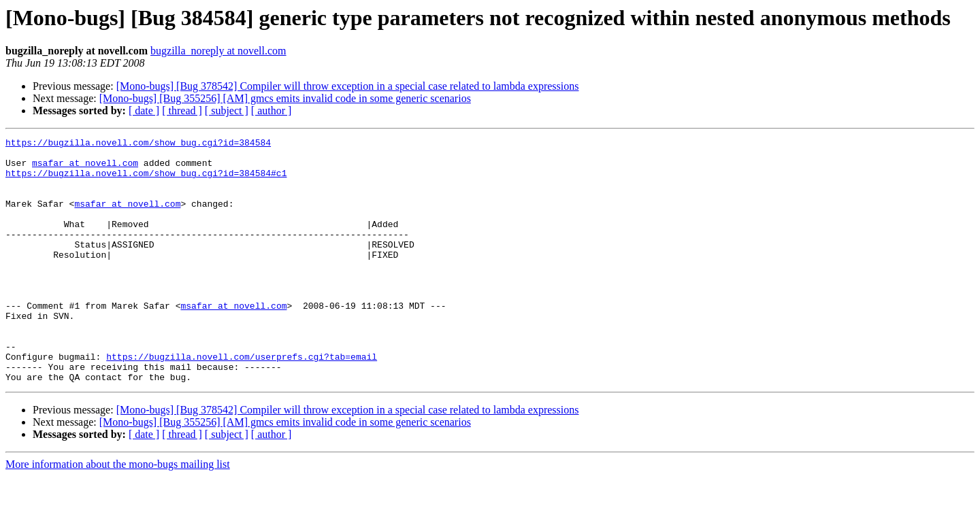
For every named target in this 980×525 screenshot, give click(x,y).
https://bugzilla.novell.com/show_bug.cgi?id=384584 (138, 144)
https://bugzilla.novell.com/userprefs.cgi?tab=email (242, 401)
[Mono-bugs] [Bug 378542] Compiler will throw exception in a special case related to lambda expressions (348, 86)
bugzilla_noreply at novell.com (218, 51)
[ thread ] (182, 111)
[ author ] (272, 111)
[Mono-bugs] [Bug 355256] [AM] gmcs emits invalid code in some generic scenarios (285, 98)
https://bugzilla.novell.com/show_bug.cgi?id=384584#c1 (146, 181)
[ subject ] (227, 111)
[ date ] (144, 111)
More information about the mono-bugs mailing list (118, 513)
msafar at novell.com (85, 169)
